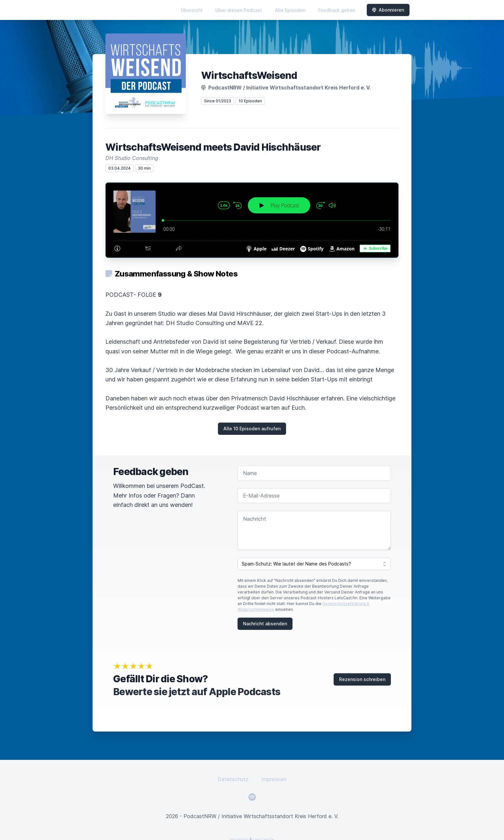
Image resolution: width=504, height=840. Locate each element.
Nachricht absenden (265, 624)
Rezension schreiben (362, 679)
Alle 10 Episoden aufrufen (252, 429)
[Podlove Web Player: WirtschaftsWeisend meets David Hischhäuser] (252, 220)
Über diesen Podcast (239, 10)
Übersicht (192, 10)
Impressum (274, 779)
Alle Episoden (290, 10)
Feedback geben (337, 10)
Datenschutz (233, 779)
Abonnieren (388, 10)
